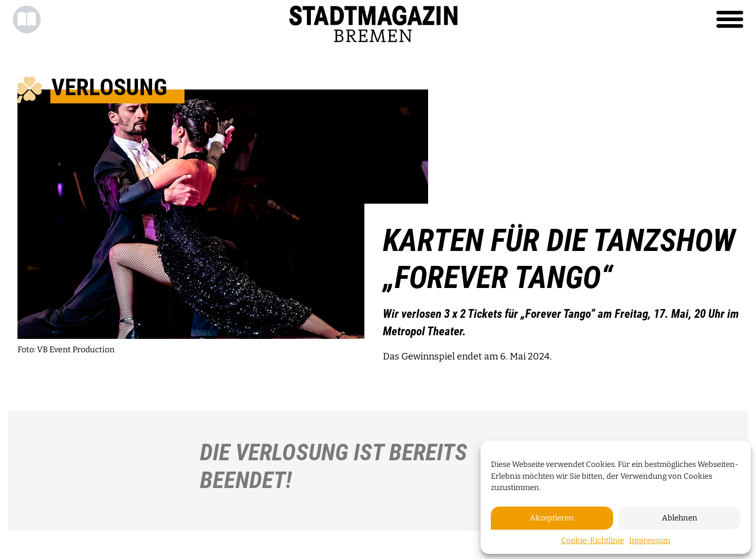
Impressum (650, 540)
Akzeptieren (552, 518)
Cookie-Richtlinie (593, 540)
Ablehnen (680, 518)
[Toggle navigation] (730, 20)
